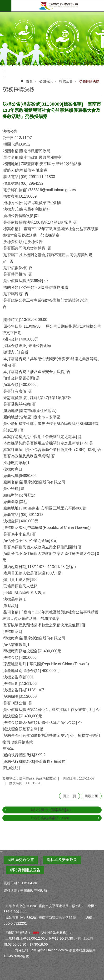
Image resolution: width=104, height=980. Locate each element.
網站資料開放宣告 (25, 870)
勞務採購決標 (89, 81)
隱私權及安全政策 (62, 860)
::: (4, 70)
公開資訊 (46, 81)
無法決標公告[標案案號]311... (53, 810)
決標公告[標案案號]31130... (51, 818)
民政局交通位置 (21, 860)
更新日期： (12, 883)
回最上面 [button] (91, 796)
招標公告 (66, 81)
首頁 (29, 81)
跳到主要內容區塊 (2, 3)
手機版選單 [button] (6, 6)
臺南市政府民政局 (58, 6)
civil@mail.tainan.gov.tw (50, 950)
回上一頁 (69, 796)
